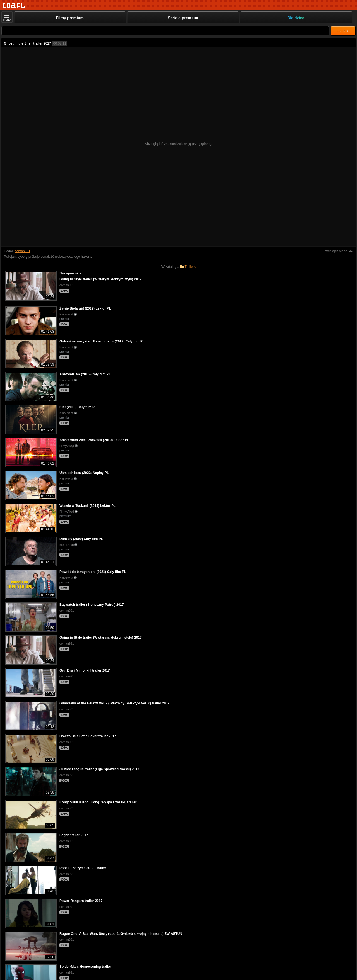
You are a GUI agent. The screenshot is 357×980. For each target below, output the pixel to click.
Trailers (190, 267)
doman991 (22, 251)
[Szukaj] (165, 31)
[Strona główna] (14, 5)
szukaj (343, 31)
